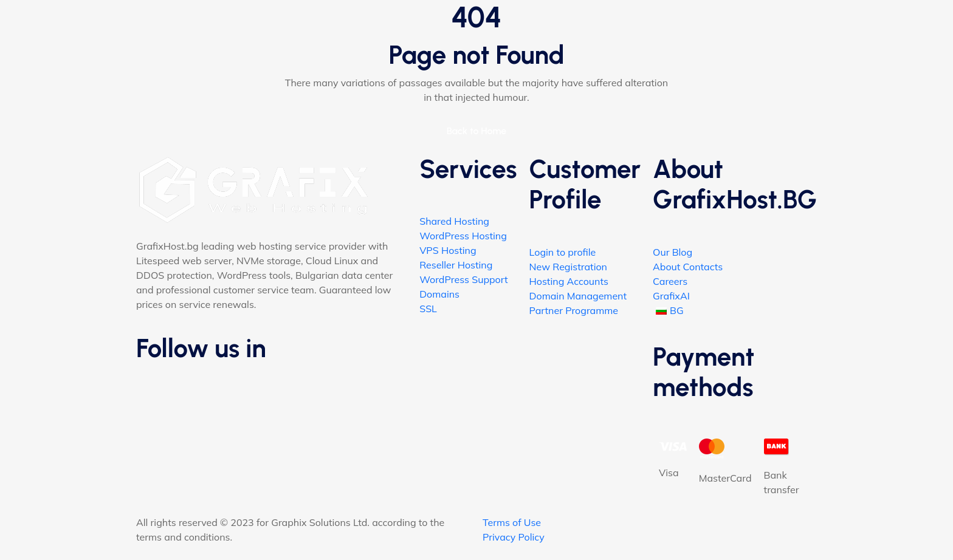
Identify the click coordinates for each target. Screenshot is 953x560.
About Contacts (688, 267)
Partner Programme (574, 310)
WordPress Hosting (463, 236)
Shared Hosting (454, 221)
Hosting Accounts (569, 281)
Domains (439, 294)
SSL (428, 309)
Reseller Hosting (456, 265)
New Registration (568, 267)
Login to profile (563, 252)
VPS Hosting (448, 250)
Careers (670, 281)
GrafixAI (671, 296)
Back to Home (477, 131)
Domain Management (578, 296)
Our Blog (673, 252)
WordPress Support (463, 279)
